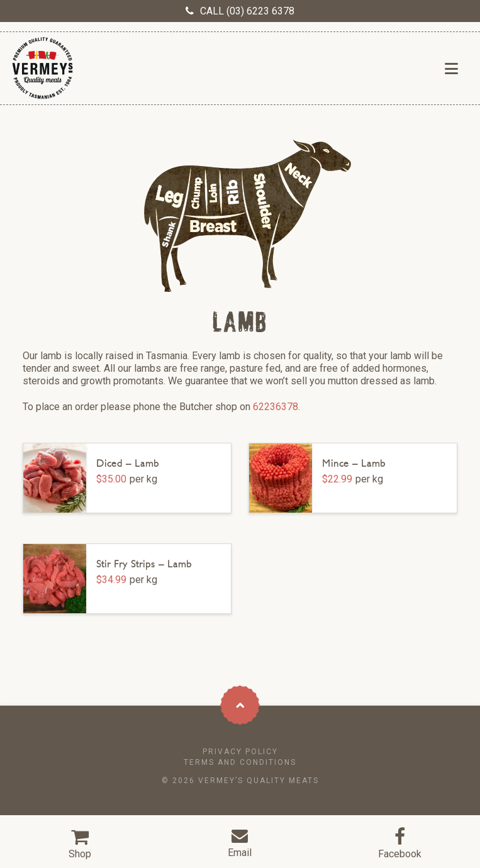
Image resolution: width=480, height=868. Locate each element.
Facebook (400, 854)
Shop (80, 854)
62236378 (276, 407)
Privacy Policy (240, 752)
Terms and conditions (240, 762)
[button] (451, 69)
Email (240, 853)
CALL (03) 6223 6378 (247, 11)
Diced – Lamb (128, 463)
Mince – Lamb (354, 463)
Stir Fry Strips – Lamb (144, 564)
